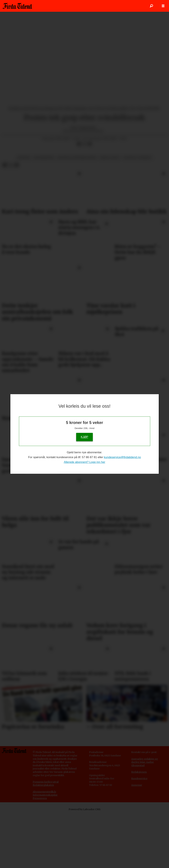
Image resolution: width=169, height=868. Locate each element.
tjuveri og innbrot (138, 211)
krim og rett (110, 211)
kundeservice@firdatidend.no (122, 457)
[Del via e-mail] (90, 198)
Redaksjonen (139, 826)
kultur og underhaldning (77, 211)
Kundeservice (139, 832)
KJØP (84, 437)
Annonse (137, 839)
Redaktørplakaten (43, 839)
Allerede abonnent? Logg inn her (84, 462)
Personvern (40, 852)
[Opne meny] (163, 6)
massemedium (44, 211)
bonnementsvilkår (45, 845)
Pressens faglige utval (46, 835)
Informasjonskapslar (45, 849)
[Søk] (151, 6)
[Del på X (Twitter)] (84, 198)
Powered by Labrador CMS (85, 863)
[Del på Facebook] (79, 198)
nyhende (24, 211)
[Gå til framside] (17, 6)
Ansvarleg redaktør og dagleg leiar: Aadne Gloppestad (145, 816)
